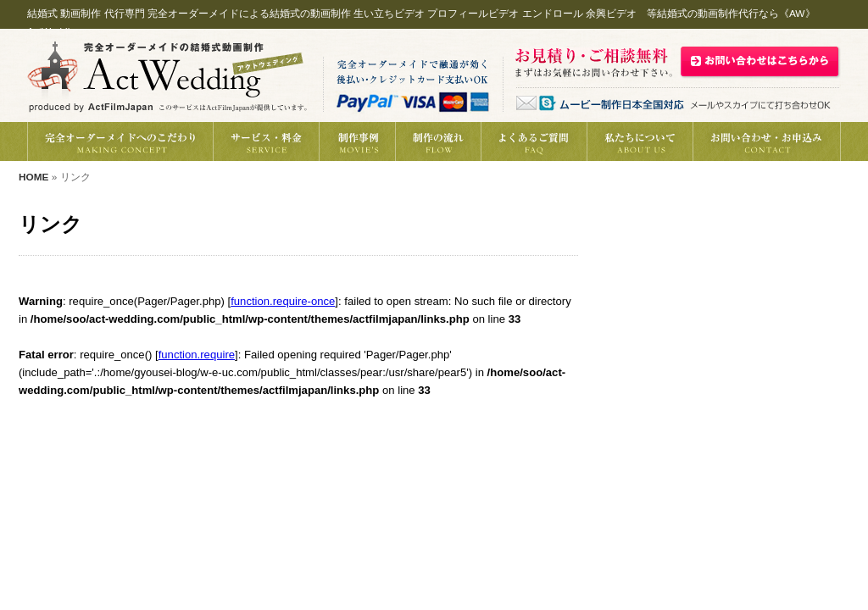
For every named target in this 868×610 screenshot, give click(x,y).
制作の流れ (438, 141)
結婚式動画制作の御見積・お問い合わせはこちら (760, 61)
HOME (33, 177)
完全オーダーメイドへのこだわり (120, 141)
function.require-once (283, 301)
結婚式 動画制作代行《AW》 (167, 76)
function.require (197, 355)
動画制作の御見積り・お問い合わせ (767, 141)
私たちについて (640, 141)
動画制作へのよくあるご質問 (534, 141)
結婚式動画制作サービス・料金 (266, 141)
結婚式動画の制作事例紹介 (357, 141)
